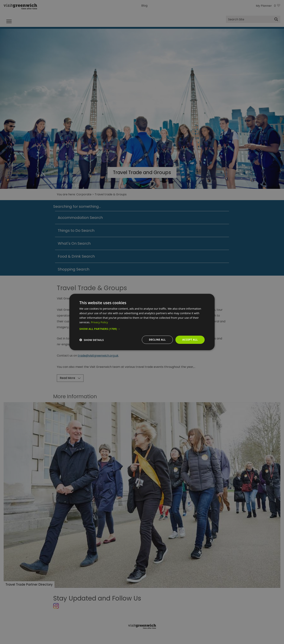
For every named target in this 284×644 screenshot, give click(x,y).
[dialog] (142, 322)
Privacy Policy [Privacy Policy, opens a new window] (100, 322)
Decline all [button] (157, 340)
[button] (142, 329)
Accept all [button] (190, 340)
